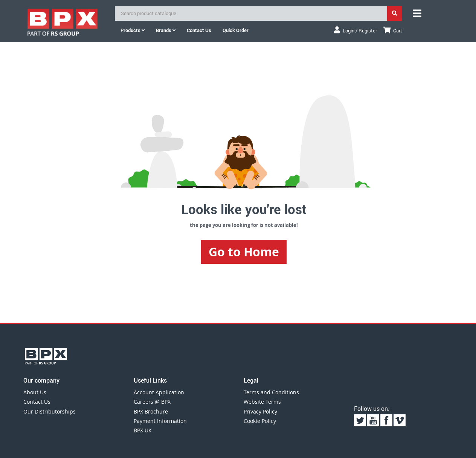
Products (133, 30)
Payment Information (160, 421)
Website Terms (262, 402)
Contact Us (37, 402)
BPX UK (143, 430)
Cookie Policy (260, 421)
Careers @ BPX (152, 402)
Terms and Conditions (271, 392)
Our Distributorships (50, 411)
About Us (35, 392)
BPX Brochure (151, 411)
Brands (166, 30)
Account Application (159, 392)
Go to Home (244, 252)
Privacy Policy (260, 411)
